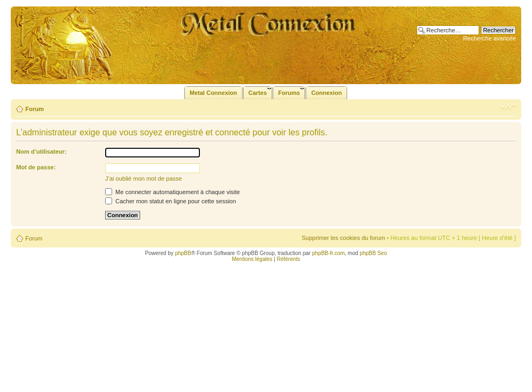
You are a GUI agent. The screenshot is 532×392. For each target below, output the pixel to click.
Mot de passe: (36, 167)
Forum (34, 109)
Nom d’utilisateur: (42, 152)
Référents (288, 259)
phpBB (183, 253)
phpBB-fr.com (329, 253)
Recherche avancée (489, 38)
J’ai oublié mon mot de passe (143, 178)
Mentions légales (252, 259)
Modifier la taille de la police (508, 107)
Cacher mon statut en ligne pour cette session (171, 201)
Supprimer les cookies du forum (344, 238)
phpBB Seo (373, 253)
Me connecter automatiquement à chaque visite (172, 192)
